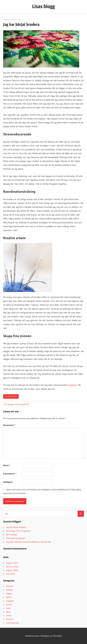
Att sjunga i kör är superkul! (17, 404)
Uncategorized (11, 396)
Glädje (9, 593)
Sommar (10, 619)
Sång (8, 612)
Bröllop (9, 590)
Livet (8, 608)
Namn (7, 465)
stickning (73, 385)
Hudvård (10, 601)
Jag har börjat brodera (16, 527)
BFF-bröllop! (12, 535)
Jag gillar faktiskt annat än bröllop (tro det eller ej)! (29, 542)
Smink (9, 616)
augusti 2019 (12, 570)
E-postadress (10, 474)
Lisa (19, 19)
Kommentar (9, 425)
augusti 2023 (12, 563)
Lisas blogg (43, 6)
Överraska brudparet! (16, 538)
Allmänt (10, 586)
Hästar (9, 597)
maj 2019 (10, 574)
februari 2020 (12, 567)
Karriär (9, 604)
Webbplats (8, 482)
